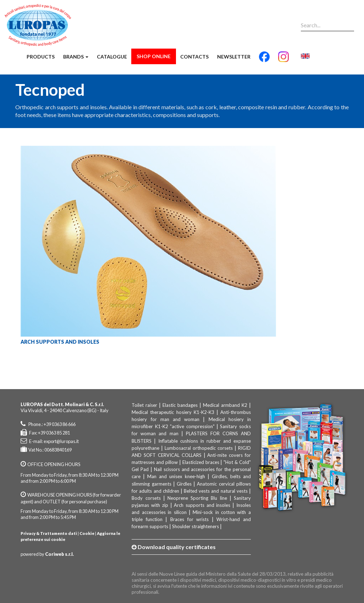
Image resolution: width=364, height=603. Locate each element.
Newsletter (234, 57)
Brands (76, 57)
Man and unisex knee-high (176, 476)
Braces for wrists (189, 519)
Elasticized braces (201, 462)
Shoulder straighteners (195, 526)
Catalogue (112, 57)
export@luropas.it (61, 441)
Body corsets (146, 498)
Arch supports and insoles (202, 505)
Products (41, 57)
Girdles (184, 484)
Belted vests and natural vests (216, 491)
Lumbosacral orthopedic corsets (199, 448)
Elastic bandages (180, 405)
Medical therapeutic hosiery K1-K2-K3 (173, 412)
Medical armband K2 (225, 405)
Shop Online (154, 56)
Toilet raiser (144, 405)
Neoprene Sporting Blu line (197, 498)
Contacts (194, 57)
